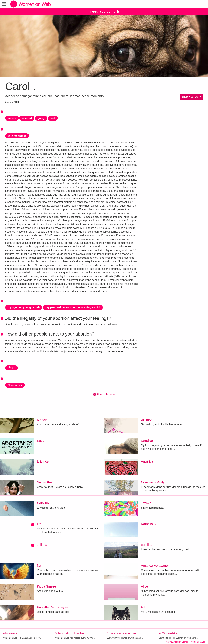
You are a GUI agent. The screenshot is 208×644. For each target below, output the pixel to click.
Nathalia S (148, 524)
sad (53, 118)
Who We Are (10, 633)
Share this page (104, 395)
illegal (11, 368)
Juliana (42, 545)
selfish (12, 118)
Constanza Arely (153, 482)
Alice (144, 586)
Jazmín (146, 503)
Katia (41, 441)
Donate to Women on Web (122, 633)
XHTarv (146, 420)
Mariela (42, 420)
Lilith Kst (43, 461)
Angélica (147, 461)
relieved (27, 118)
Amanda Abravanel (155, 566)
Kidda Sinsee (46, 586)
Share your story (191, 97)
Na (39, 566)
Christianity (15, 385)
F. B (144, 607)
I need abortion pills (104, 11)
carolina (147, 545)
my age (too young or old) (24, 307)
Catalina (43, 503)
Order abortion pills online (69, 633)
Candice (147, 441)
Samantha (44, 482)
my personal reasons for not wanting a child (73, 307)
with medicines (17, 136)
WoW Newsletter (168, 633)
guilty (41, 118)
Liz (39, 524)
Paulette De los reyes (52, 607)
